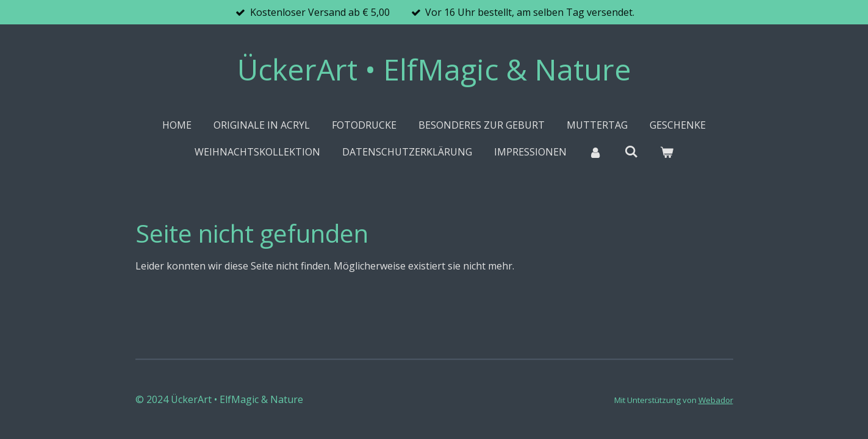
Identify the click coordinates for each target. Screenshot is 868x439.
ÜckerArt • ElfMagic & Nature (434, 69)
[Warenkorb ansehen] (667, 152)
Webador (716, 400)
